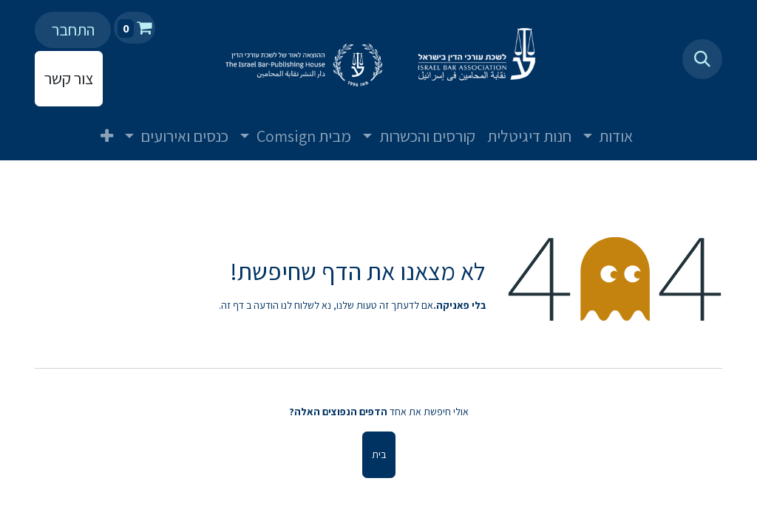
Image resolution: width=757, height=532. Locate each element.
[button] (702, 59)
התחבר (73, 30)
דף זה (232, 305)
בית (379, 454)
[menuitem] (656, 124)
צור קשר (69, 78)
